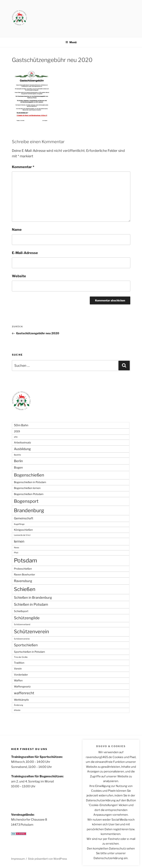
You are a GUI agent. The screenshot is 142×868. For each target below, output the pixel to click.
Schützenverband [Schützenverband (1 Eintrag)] (22, 624)
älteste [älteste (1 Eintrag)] (17, 710)
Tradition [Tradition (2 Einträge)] (19, 663)
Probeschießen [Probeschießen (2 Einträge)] (23, 569)
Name (17, 230)
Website (19, 276)
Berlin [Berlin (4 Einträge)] (18, 461)
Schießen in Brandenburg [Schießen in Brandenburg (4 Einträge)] (33, 597)
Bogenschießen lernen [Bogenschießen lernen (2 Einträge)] (27, 488)
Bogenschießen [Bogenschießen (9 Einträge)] (29, 475)
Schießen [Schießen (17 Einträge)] (25, 589)
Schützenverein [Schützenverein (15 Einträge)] (31, 632)
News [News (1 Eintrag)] (17, 548)
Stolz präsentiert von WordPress (47, 859)
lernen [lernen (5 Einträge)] (19, 541)
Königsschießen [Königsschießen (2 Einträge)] (23, 530)
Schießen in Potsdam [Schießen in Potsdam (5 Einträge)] (31, 604)
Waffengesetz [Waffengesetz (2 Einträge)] (22, 687)
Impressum (18, 859)
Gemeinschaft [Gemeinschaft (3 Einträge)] (24, 518)
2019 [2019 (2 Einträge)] (17, 431)
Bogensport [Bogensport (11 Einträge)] (26, 501)
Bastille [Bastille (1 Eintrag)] (17, 455)
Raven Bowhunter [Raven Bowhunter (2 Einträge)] (25, 575)
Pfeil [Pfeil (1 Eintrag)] (16, 553)
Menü (71, 42)
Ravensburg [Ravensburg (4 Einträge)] (23, 581)
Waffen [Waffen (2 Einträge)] (18, 680)
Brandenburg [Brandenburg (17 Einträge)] (29, 510)
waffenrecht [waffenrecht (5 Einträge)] (24, 693)
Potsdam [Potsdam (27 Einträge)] (26, 560)
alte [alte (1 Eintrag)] (16, 437)
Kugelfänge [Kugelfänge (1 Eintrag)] (19, 524)
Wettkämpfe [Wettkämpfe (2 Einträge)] (21, 700)
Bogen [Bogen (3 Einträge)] (18, 468)
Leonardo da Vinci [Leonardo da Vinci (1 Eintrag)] (22, 535)
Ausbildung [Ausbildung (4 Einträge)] (22, 449)
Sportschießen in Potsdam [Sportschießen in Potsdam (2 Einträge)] (29, 652)
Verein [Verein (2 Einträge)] (18, 669)
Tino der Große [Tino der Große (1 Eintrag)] (21, 657)
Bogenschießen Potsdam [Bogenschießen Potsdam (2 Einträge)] (29, 494)
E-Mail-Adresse (25, 253)
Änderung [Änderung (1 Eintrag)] (18, 705)
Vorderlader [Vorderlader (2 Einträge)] (21, 675)
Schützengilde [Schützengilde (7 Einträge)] (27, 618)
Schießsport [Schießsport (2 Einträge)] (21, 611)
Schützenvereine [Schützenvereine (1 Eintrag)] (22, 639)
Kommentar (23, 167)
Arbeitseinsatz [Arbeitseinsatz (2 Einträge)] (23, 442)
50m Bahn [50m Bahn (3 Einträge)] (21, 425)
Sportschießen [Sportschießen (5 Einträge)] (26, 645)
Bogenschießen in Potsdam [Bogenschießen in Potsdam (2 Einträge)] (30, 482)
